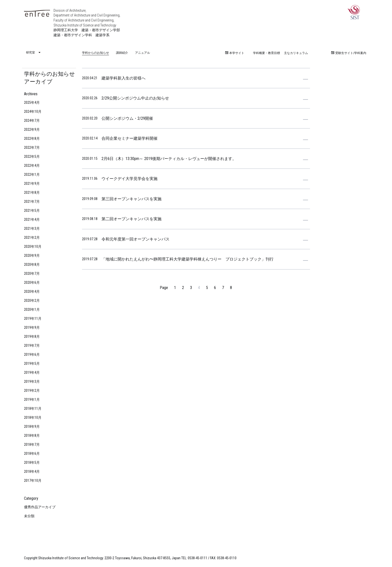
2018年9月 (32, 426)
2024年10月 (33, 111)
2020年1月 (32, 309)
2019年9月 (32, 327)
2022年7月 (32, 147)
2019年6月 (32, 354)
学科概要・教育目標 (266, 53)
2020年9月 (32, 255)
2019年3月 (32, 381)
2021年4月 (32, 219)
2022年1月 (32, 174)
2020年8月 (32, 264)
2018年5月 (32, 462)
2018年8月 (32, 435)
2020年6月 (32, 282)
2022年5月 (32, 156)
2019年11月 (33, 318)
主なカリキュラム (296, 53)
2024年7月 (32, 120)
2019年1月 (32, 399)
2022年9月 (32, 129)
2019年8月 (32, 336)
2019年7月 (32, 345)
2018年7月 (32, 444)
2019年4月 (32, 372)
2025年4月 (32, 102)
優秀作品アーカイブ (40, 507)
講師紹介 (122, 53)
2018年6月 (32, 453)
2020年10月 (33, 246)
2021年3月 (32, 228)
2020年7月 (32, 273)
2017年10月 (33, 480)
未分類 (29, 516)
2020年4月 (32, 291)
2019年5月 (32, 363)
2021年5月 (32, 210)
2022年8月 (32, 138)
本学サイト (235, 53)
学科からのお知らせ (95, 53)
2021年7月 (32, 201)
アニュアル (142, 53)
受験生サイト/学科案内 (349, 53)
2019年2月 (32, 390)
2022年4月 (32, 165)
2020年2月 (32, 300)
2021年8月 (32, 192)
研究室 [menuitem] (30, 53)
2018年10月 (33, 417)
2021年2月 (32, 237)
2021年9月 (32, 183)
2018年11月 (33, 408)
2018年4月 (32, 471)
